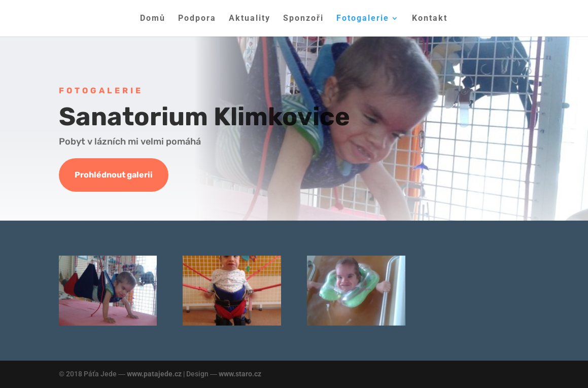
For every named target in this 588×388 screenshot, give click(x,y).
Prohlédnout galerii (114, 175)
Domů (153, 19)
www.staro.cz (240, 374)
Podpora (197, 19)
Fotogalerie (363, 19)
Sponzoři (303, 19)
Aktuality (250, 19)
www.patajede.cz (154, 374)
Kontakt (430, 19)
